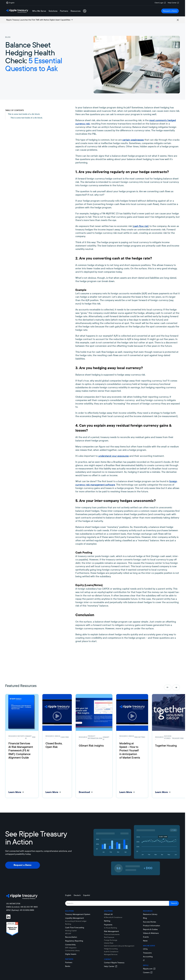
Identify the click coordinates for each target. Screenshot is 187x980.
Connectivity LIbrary (72, 951)
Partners (69, 962)
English (68, 895)
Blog (145, 918)
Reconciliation (71, 937)
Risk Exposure (109, 937)
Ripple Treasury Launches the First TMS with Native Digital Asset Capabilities (38, 20)
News (145, 941)
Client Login (159, 3)
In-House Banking (110, 928)
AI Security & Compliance (113, 917)
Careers (146, 972)
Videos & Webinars (151, 933)
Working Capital (71, 931)
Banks (68, 966)
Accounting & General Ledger (76, 921)
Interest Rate (109, 943)
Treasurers (147, 953)
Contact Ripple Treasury (114, 963)
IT (144, 960)
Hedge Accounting (111, 949)
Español (87, 895)
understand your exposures (114, 456)
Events (146, 937)
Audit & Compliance (111, 952)
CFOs (145, 949)
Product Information (151, 926)
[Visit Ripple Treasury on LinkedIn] (10, 917)
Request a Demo (170, 11)
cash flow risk (141, 226)
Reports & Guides (150, 929)
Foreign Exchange (111, 940)
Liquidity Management (75, 918)
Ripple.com (148, 969)
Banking (68, 924)
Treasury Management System (78, 914)
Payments (108, 925)
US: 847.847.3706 (13, 904)
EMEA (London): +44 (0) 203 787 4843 (22, 907)
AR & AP (68, 933)
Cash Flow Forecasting (75, 928)
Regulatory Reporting (74, 941)
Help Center (172, 3)
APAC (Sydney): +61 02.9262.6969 (20, 910)
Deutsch (77, 895)
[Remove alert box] (178, 20)
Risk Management (111, 931)
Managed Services (111, 954)
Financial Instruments (112, 934)
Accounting (148, 957)
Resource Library (150, 914)
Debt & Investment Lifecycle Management (119, 946)
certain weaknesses (133, 140)
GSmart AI (108, 914)
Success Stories (149, 922)
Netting (107, 921)
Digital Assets (71, 954)
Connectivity (70, 945)
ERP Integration (71, 948)
